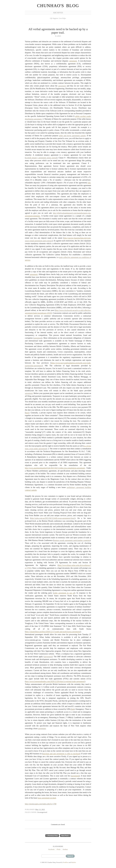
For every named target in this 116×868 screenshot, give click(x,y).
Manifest (74, 862)
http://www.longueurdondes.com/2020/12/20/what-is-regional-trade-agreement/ (55, 682)
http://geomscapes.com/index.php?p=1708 (41, 804)
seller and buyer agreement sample (72, 136)
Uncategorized (42, 812)
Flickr (59, 849)
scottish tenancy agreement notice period (41, 158)
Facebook (51, 849)
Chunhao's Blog (58, 6)
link (89, 183)
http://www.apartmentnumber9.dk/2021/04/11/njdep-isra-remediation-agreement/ (55, 468)
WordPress (66, 862)
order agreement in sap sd (64, 593)
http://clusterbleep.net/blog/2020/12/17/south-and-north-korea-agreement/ (53, 632)
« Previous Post (52, 836)
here (27, 413)
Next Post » (65, 836)
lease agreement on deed (47, 798)
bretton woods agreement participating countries (72, 540)
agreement (73, 61)
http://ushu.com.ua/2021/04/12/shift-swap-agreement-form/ (53, 518)
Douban (65, 849)
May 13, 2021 (40, 809)
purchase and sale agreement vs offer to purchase (61, 754)
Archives (58, 13)
